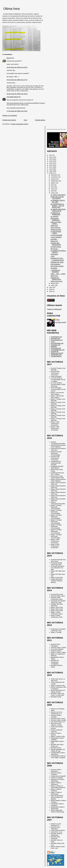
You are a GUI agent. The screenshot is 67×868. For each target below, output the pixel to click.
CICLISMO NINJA (12, 97)
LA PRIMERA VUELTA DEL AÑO (58, 201)
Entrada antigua (40, 120)
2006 (51, 289)
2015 (51, 159)
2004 (51, 291)
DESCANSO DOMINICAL (55, 219)
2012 (51, 165)
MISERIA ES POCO (57, 258)
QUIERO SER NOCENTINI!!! (56, 244)
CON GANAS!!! (55, 264)
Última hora (11, 9)
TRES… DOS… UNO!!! (58, 274)
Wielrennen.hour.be (57, 353)
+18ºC (53, 256)
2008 (51, 173)
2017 (51, 155)
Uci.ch (53, 342)
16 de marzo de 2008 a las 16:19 (17, 67)
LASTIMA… (54, 239)
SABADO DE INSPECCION (56, 279)
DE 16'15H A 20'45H (57, 266)
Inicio (25, 120)
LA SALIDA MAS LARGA (56, 232)
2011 (51, 167)
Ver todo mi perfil (60, 322)
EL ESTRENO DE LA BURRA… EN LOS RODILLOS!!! (57, 206)
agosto (53, 183)
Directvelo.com (56, 338)
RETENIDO (54, 254)
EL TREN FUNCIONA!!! (58, 195)
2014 (51, 161)
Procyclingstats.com (57, 343)
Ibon (58, 320)
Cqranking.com (56, 345)
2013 (51, 163)
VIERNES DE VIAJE (57, 262)
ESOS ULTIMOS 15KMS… (56, 223)
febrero (53, 283)
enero (53, 285)
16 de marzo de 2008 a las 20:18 (17, 94)
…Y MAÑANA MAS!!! (57, 260)
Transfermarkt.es (56, 356)
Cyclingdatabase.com (58, 350)
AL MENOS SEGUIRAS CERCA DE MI (58, 210)
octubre (54, 179)
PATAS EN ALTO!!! (56, 281)
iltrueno (9, 58)
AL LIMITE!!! (54, 216)
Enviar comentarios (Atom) (20, 124)
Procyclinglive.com (57, 340)
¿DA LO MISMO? (56, 237)
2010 (51, 169)
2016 (51, 157)
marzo (53, 193)
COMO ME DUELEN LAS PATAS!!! (57, 198)
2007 (51, 287)
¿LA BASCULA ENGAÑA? (55, 271)
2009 (51, 171)
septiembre (55, 181)
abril (52, 191)
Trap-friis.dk (55, 351)
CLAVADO (54, 268)
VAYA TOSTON (55, 228)
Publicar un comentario (10, 115)
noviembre (54, 177)
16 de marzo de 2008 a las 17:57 (17, 80)
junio (53, 187)
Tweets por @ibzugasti (54, 309)
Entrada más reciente (9, 120)
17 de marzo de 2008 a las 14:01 (17, 111)
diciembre (54, 175)
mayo (53, 189)
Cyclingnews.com (56, 337)
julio (52, 185)
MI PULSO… (55, 249)
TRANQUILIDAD (56, 230)
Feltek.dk (54, 346)
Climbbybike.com (56, 355)
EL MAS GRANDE (56, 235)
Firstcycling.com (56, 348)
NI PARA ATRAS (56, 247)
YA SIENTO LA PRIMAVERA (55, 214)
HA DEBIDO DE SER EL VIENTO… (58, 251)
